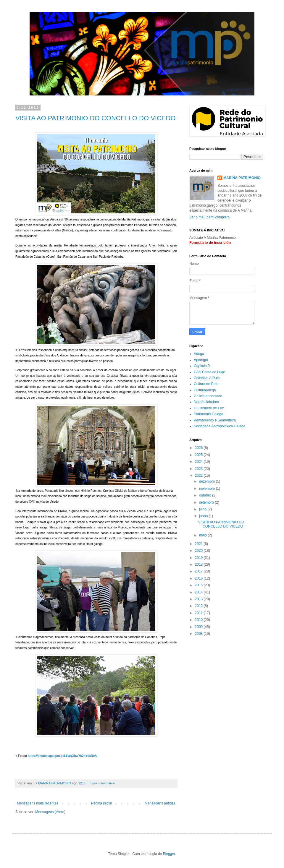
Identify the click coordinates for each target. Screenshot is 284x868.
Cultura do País (206, 384)
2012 (199, 606)
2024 (199, 462)
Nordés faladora (206, 402)
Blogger (169, 854)
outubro (206, 495)
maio (203, 535)
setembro (207, 502)
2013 (199, 599)
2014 (199, 592)
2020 (199, 551)
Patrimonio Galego (208, 414)
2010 (199, 620)
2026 (199, 448)
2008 (199, 634)
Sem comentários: (104, 783)
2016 (199, 578)
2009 (199, 627)
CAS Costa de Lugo (209, 372)
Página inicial (102, 803)
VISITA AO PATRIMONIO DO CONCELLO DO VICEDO (96, 118)
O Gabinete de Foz (209, 408)
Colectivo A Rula (207, 378)
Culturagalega (205, 390)
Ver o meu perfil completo (209, 217)
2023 (199, 469)
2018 (199, 564)
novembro (208, 489)
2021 (199, 544)
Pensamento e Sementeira (215, 420)
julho (203, 509)
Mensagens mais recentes (38, 803)
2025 (199, 455)
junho (204, 516)
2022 (199, 476)
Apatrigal (201, 360)
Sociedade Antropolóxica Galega (220, 426)
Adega (199, 354)
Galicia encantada (208, 396)
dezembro (208, 481)
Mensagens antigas (160, 803)
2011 (199, 613)
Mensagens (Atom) (50, 812)
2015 (199, 585)
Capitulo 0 (202, 366)
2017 (199, 571)
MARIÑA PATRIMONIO (242, 178)
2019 (199, 558)
